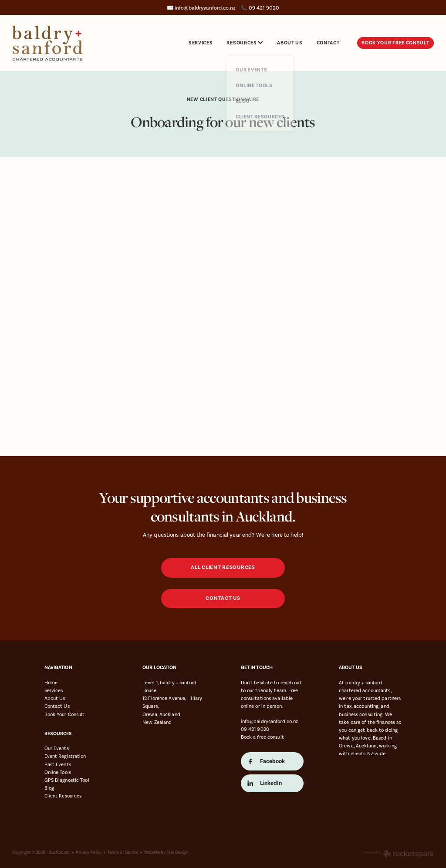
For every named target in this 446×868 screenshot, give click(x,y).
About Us (55, 698)
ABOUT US (290, 43)
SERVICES (201, 43)
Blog (49, 788)
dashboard (59, 852)
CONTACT (328, 43)
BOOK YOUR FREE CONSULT (395, 43)
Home (51, 683)
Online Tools (58, 772)
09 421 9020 (255, 729)
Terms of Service (123, 852)
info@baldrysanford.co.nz (205, 8)
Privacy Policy (89, 852)
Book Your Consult (65, 714)
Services (54, 690)
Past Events (58, 764)
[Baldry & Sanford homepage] (54, 43)
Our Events (57, 748)
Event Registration (65, 756)
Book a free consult (262, 737)
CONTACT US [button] (223, 598)
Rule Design (177, 852)
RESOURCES (245, 43)
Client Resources (63, 796)
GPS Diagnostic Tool (67, 780)
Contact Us (57, 706)
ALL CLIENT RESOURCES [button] (223, 567)
